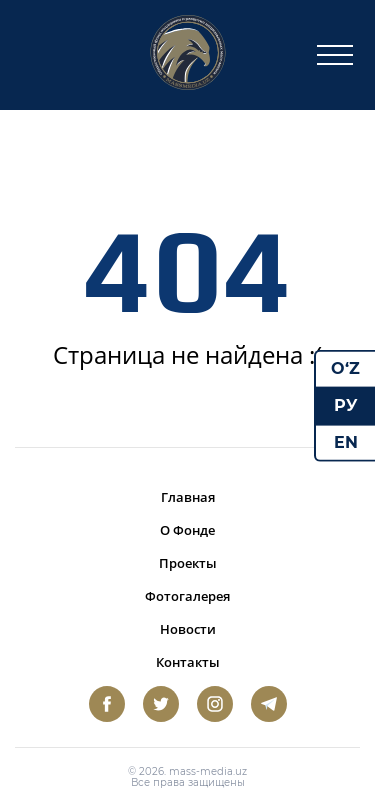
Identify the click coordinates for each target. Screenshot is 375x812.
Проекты (188, 563)
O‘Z (345, 368)
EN (346, 441)
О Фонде (187, 530)
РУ (346, 405)
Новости (188, 629)
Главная (188, 497)
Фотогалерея (187, 596)
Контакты (188, 662)
